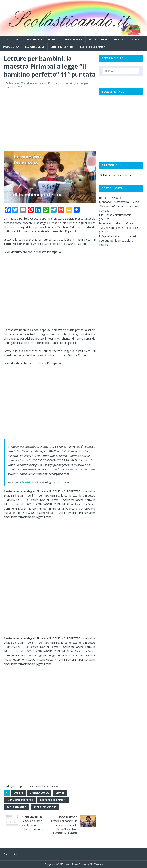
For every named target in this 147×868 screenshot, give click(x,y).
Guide (52, 39)
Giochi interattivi (62, 47)
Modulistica (11, 47)
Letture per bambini (93, 47)
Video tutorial (98, 39)
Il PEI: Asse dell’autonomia (115, 215)
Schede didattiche (28, 39)
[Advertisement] (50, 121)
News (135, 39)
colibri (18, 793)
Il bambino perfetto (63, 83)
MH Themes (96, 864)
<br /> (15, 542)
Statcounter (11, 854)
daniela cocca (39, 793)
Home (6, 39)
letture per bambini (53, 800)
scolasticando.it (45, 807)
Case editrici (72, 39)
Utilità (119, 39)
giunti (60, 793)
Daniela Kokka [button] (31, 482)
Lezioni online (35, 47)
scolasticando (38, 83)
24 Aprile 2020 (17, 83)
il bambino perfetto (20, 800)
